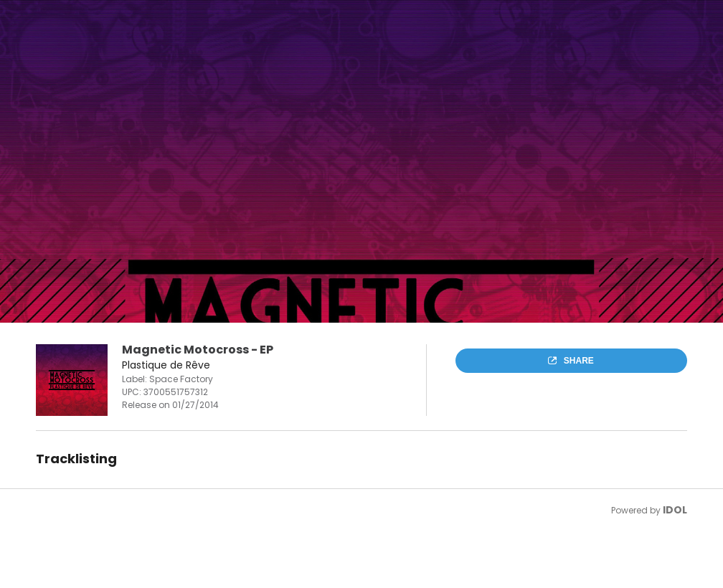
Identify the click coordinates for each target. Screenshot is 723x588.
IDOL (675, 510)
